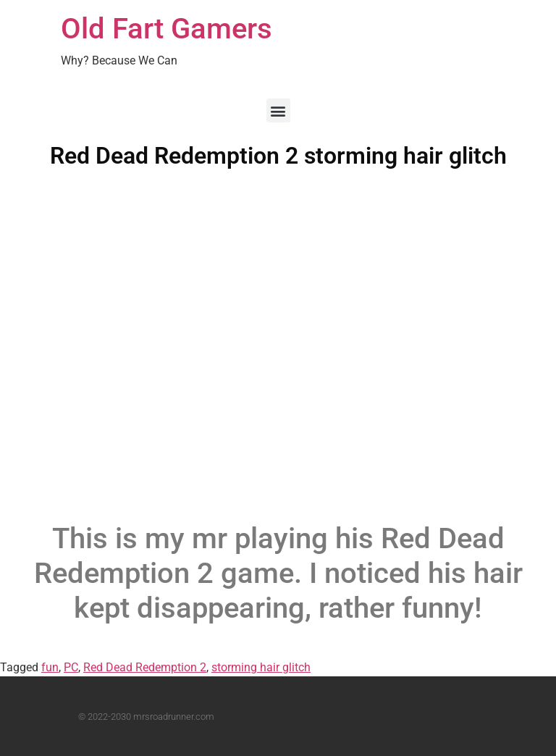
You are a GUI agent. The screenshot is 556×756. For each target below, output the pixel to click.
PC (71, 667)
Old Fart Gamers (167, 29)
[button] (278, 110)
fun (50, 667)
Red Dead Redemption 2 (145, 667)
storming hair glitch (261, 667)
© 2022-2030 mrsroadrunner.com (146, 717)
